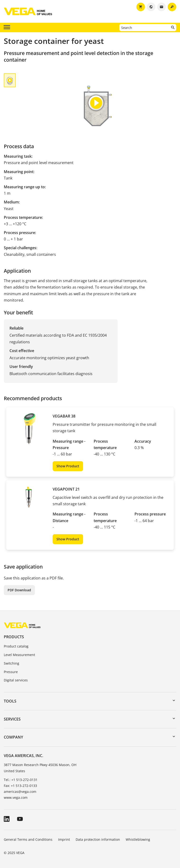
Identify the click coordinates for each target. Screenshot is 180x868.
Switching (12, 663)
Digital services (16, 680)
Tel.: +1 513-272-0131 (21, 780)
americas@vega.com (20, 792)
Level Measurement (19, 655)
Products (14, 637)
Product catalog (16, 646)
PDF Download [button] (19, 590)
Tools (10, 701)
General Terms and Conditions (28, 839)
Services (12, 719)
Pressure (11, 672)
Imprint (64, 839)
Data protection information (98, 839)
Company (13, 737)
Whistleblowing (138, 839)
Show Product (68, 466)
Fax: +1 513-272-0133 (20, 786)
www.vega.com (16, 797)
